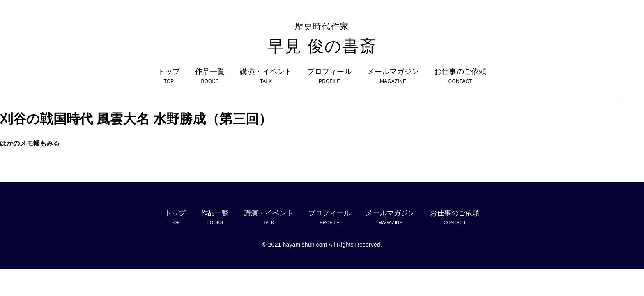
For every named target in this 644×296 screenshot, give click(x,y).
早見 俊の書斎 (322, 37)
